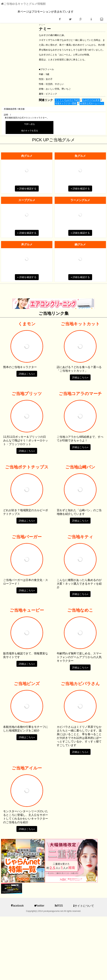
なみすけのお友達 (91, 100)
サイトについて (84, 906)
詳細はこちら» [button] (27, 374)
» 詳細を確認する (27, 189)
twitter (39, 906)
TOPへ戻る (29, 124)
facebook (17, 906)
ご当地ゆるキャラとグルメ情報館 (23, 4)
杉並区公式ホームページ (92, 103)
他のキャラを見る (30, 131)
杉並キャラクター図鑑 (66, 103)
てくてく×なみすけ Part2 (67, 100)
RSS (59, 906)
